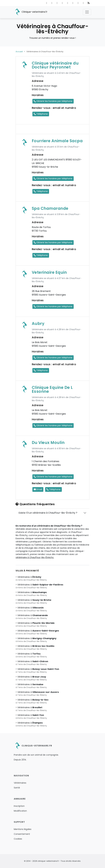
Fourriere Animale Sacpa (57, 141)
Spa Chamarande (50, 208)
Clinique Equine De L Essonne (52, 389)
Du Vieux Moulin (48, 443)
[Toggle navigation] (87, 12)
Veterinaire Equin (49, 272)
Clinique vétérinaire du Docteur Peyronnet (55, 65)
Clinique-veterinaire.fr (31, 12)
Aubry (38, 324)
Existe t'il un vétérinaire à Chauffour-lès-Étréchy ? (48, 513)
